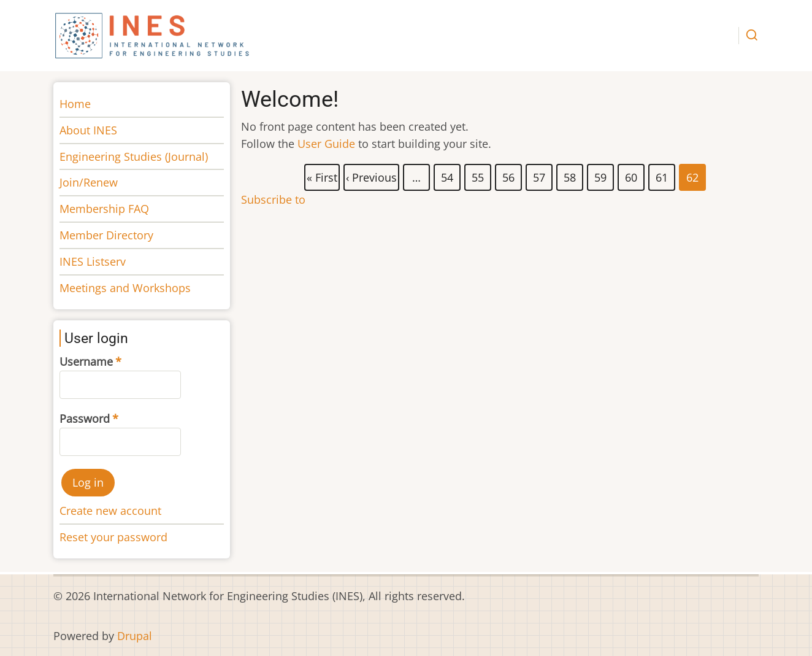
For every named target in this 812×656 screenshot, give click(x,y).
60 (632, 175)
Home (75, 104)
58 (570, 175)
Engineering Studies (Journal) (134, 156)
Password (85, 419)
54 (448, 175)
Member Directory (106, 235)
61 (662, 175)
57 (540, 175)
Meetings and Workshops (125, 288)
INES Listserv (93, 261)
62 (693, 177)
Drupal (135, 636)
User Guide (326, 144)
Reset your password (113, 537)
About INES (88, 130)
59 (601, 175)
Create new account (110, 511)
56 (509, 175)
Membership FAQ (104, 209)
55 (478, 175)
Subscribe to (273, 199)
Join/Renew (89, 182)
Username (86, 361)
